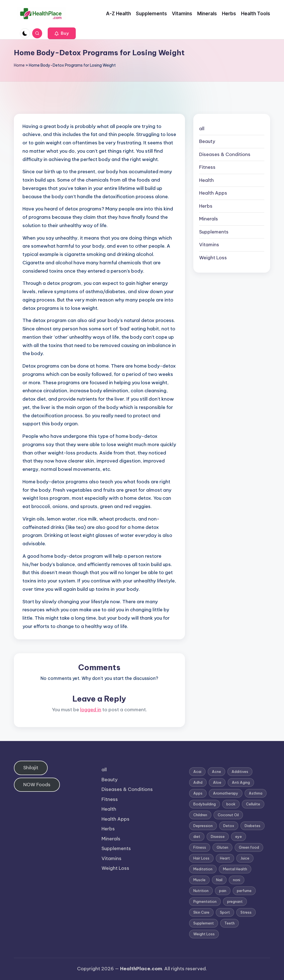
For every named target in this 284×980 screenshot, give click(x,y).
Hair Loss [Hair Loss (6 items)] (201, 858)
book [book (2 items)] (231, 804)
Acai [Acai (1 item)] (197, 772)
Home (19, 65)
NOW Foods (37, 785)
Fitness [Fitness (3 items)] (200, 847)
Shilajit (31, 768)
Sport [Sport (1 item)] (225, 912)
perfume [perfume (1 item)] (244, 891)
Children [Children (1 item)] (200, 815)
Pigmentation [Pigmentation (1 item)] (205, 901)
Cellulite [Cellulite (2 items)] (253, 804)
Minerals (209, 219)
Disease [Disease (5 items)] (218, 836)
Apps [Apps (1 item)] (198, 793)
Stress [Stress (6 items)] (246, 912)
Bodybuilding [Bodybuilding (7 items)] (205, 804)
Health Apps (213, 193)
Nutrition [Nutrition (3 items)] (201, 891)
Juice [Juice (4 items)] (245, 858)
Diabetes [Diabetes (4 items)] (253, 826)
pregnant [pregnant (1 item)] (235, 901)
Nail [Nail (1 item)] (219, 880)
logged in (91, 710)
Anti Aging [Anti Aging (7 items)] (241, 782)
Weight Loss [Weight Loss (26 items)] (204, 934)
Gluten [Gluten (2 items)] (222, 847)
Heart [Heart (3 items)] (225, 858)
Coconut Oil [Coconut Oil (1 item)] (228, 815)
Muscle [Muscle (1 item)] (199, 880)
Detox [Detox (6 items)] (229, 826)
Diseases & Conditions (225, 154)
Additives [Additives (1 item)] (240, 772)
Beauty (207, 141)
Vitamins (209, 245)
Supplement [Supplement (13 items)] (204, 923)
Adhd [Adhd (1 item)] (198, 782)
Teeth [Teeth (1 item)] (230, 923)
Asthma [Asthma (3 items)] (256, 793)
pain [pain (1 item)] (223, 891)
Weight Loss (213, 258)
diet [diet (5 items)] (197, 836)
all (202, 129)
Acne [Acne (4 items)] (216, 772)
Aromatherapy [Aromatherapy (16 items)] (226, 793)
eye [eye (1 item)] (239, 836)
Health (206, 180)
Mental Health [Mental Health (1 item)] (235, 869)
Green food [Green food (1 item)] (249, 847)
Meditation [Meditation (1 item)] (203, 869)
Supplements (214, 232)
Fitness (207, 167)
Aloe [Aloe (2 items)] (217, 782)
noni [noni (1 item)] (237, 880)
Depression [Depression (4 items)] (203, 826)
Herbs (206, 206)
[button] (62, 33)
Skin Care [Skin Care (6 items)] (201, 912)
